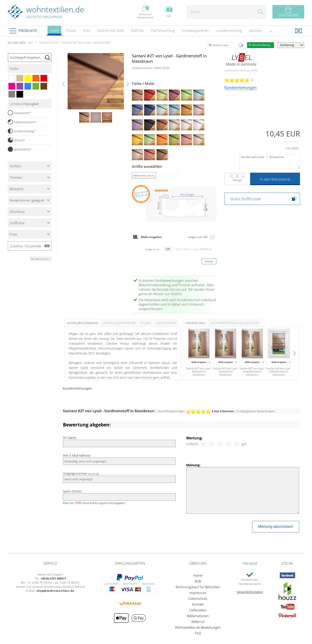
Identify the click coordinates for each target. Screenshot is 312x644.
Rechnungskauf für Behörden (198, 587)
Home (198, 575)
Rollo (87, 30)
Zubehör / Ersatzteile (26, 246)
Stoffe (54, 32)
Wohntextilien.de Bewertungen (198, 627)
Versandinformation (250, 592)
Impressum (198, 593)
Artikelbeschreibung (83, 323)
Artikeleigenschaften (119, 323)
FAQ (198, 633)
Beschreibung (261, 45)
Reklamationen (198, 616)
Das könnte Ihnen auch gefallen (235, 323)
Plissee (71, 30)
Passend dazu (195, 323)
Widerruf (198, 622)
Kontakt (198, 604)
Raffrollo (137, 30)
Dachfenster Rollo (111, 30)
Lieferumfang (166, 323)
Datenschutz (198, 598)
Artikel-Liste (220, 45)
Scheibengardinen (195, 30)
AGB (198, 581)
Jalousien (256, 30)
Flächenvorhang (163, 30)
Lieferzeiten (198, 610)
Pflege (146, 323)
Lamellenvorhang (229, 30)
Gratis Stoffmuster (246, 199)
